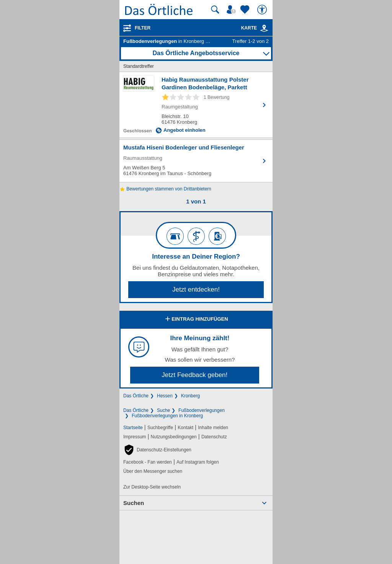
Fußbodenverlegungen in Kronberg (167, 416)
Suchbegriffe (160, 428)
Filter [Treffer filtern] (143, 28)
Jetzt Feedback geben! (194, 375)
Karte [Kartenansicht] (255, 28)
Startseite (133, 428)
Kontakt (185, 428)
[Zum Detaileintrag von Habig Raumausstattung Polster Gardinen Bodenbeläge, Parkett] (196, 105)
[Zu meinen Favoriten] (246, 10)
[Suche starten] (215, 10)
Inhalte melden (213, 428)
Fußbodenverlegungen (202, 410)
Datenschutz (214, 437)
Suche (163, 410)
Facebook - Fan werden (148, 462)
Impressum (135, 437)
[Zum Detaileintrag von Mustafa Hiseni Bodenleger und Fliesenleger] (196, 161)
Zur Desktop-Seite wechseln (152, 487)
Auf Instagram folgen (198, 462)
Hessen (165, 396)
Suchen (134, 503)
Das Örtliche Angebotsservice (196, 53)
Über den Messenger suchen (153, 471)
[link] (264, 28)
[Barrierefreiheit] (263, 10)
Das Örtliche (136, 396)
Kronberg (190, 396)
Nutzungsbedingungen (174, 437)
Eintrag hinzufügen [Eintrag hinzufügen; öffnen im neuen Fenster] (196, 320)
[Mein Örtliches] (232, 10)
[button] (157, 450)
